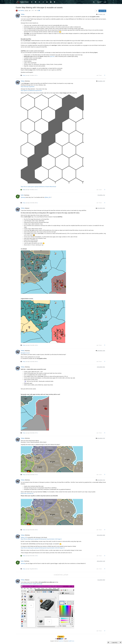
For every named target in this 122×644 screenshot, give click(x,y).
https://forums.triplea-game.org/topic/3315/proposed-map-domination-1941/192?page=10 (43, 548)
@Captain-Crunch (25, 353)
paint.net (52, 56)
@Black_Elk (48, 197)
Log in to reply (102, 11)
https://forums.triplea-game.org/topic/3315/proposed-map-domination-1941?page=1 (41, 539)
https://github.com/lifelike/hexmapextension (31, 91)
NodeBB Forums (71, 641)
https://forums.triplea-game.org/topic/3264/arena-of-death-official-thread (38, 187)
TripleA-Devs (61, 641)
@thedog (23, 197)
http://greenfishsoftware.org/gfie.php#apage (31, 584)
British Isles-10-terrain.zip (27, 493)
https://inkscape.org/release (28, 87)
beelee (22, 195)
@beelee (27, 208)
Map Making (21, 10)
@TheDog (27, 81)
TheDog (23, 14)
